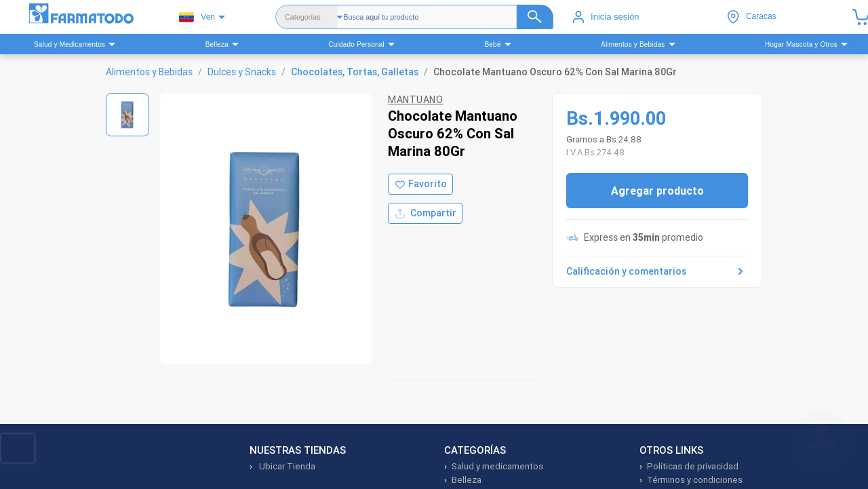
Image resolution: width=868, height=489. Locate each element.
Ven (197, 17)
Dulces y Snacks (242, 72)
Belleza (467, 480)
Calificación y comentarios (657, 271)
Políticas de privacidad (693, 466)
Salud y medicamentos (497, 466)
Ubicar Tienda (286, 466)
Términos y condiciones (695, 480)
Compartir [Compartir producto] (425, 213)
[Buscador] (448, 17)
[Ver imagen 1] (127, 115)
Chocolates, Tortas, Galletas (355, 72)
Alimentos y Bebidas (149, 72)
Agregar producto (657, 191)
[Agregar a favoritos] (420, 184)
